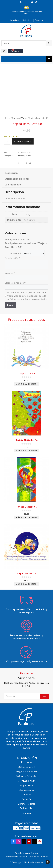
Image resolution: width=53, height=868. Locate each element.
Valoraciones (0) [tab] (13, 185)
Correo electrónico (15, 283)
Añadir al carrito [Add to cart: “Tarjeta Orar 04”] (26, 384)
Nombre (10, 273)
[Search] (49, 43)
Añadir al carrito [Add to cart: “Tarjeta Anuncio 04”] (26, 584)
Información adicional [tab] (17, 179)
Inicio (8, 118)
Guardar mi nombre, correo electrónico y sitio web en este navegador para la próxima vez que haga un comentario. (28, 296)
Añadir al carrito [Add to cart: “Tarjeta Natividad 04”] (26, 451)
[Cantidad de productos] (7, 141)
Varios (24, 118)
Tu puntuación (13, 253)
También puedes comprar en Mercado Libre (26, 13)
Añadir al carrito (23, 141)
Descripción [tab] (11, 173)
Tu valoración (12, 258)
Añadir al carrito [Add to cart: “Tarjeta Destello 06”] (26, 517)
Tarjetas (16, 118)
